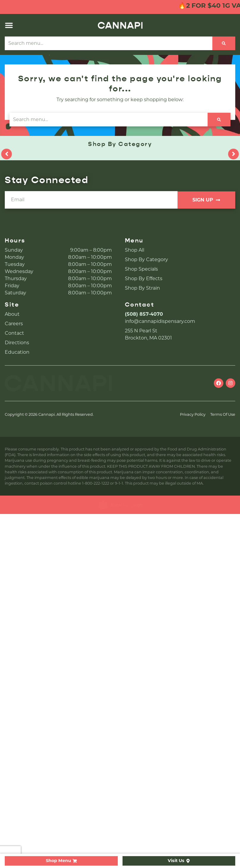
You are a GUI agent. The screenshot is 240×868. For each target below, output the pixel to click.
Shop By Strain (142, 288)
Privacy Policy (193, 414)
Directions (17, 343)
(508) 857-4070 (144, 314)
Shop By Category (146, 260)
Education (17, 352)
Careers (14, 324)
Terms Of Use (223, 414)
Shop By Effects (144, 279)
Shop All (135, 250)
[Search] (224, 43)
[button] (9, 25)
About (12, 314)
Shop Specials (141, 269)
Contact (14, 333)
